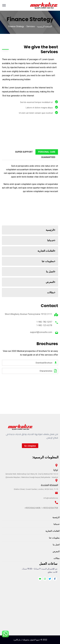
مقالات (51, 292)
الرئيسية (51, 230)
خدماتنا (51, 240)
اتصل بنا (51, 272)
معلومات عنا (49, 261)
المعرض (51, 282)
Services (31, 26)
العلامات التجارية (46, 251)
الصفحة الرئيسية (44, 26)
